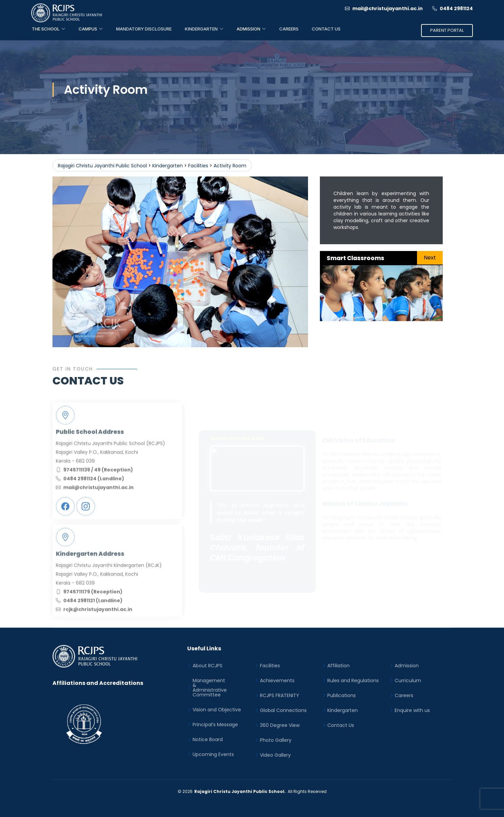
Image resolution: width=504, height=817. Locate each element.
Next (430, 258)
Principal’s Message (215, 725)
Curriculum (408, 680)
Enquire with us (412, 710)
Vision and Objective (217, 710)
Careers (289, 29)
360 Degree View (280, 725)
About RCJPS (207, 666)
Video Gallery (275, 755)
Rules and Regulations (353, 680)
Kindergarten (343, 710)
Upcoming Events (213, 754)
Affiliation (338, 666)
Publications (342, 695)
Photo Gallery (276, 740)
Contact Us (326, 29)
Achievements (277, 680)
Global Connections (283, 710)
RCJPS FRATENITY (280, 695)
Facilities (270, 666)
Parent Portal (447, 30)
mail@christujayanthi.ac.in (384, 8)
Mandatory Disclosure (144, 29)
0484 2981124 (453, 8)
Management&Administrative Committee (210, 688)
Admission (407, 666)
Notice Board (208, 739)
